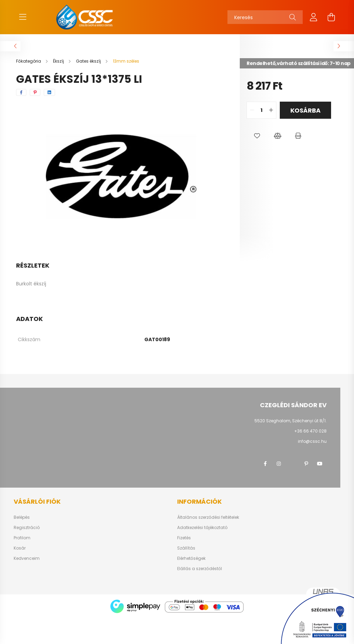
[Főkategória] (29, 61)
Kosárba (305, 110)
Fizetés (184, 538)
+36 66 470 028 (310, 431)
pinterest (306, 464)
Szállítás (186, 548)
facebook (265, 464)
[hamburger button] (23, 17)
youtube (320, 464)
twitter (292, 464)
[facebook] (21, 92)
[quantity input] (261, 110)
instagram (279, 464)
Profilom (22, 538)
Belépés (22, 517)
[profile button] (314, 17)
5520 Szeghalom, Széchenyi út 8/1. (291, 421)
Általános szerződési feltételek (208, 517)
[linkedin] (49, 92)
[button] (257, 136)
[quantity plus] (271, 110)
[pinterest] (35, 92)
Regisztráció (27, 528)
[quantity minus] (252, 110)
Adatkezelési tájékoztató (202, 528)
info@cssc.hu (312, 441)
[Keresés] (265, 17)
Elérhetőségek (191, 558)
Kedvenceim (27, 558)
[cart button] (331, 17)
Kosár (20, 548)
